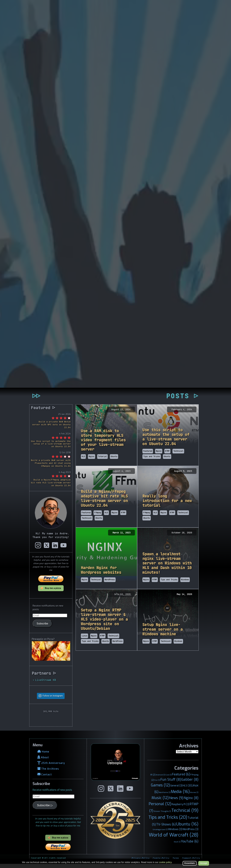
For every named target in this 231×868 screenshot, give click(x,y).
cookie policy (165, 862)
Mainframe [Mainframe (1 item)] (165, 797)
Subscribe (42, 627)
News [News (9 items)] (176, 802)
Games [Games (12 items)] (160, 789)
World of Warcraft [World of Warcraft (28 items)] (174, 839)
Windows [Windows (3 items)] (175, 833)
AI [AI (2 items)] (153, 779)
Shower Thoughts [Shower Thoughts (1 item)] (162, 815)
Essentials (190, 863)
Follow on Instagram (53, 700)
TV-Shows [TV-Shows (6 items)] (166, 828)
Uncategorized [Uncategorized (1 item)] (160, 833)
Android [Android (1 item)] (161, 779)
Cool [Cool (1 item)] (169, 779)
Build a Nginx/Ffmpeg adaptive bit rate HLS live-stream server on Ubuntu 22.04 (51, 487)
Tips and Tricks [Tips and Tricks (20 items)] (168, 821)
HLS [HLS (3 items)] (187, 790)
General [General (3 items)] (176, 790)
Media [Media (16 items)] (180, 796)
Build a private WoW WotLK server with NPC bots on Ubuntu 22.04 (51, 429)
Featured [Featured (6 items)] (181, 778)
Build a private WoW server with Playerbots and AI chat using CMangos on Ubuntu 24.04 (51, 467)
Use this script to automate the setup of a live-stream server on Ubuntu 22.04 (51, 448)
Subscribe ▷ (45, 809)
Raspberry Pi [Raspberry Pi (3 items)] (180, 808)
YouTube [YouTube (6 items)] (190, 845)
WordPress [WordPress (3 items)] (190, 833)
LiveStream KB (46, 684)
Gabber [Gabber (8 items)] (190, 784)
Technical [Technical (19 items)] (185, 814)
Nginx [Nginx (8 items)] (191, 802)
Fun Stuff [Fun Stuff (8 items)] (171, 784)
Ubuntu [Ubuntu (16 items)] (187, 828)
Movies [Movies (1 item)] (194, 797)
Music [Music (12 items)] (160, 802)
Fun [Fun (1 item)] (157, 784)
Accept (204, 863)
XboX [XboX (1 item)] (177, 846)
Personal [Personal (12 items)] (160, 808)
